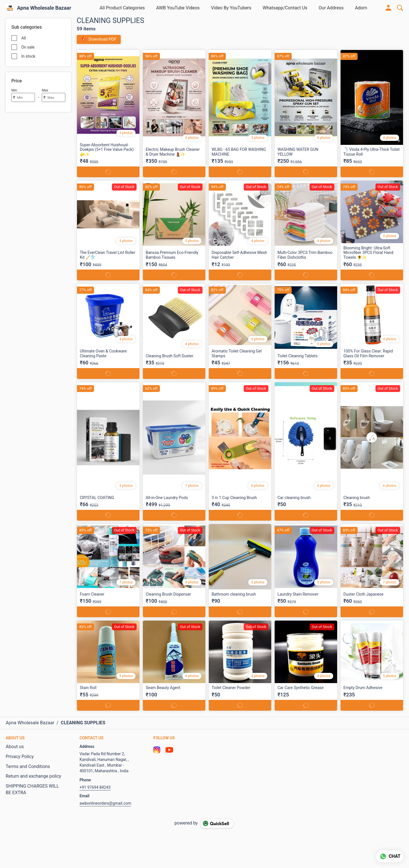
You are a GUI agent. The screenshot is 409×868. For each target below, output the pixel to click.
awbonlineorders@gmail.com (105, 803)
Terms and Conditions (28, 766)
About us (15, 747)
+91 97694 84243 (95, 787)
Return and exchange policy (33, 776)
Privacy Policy (20, 757)
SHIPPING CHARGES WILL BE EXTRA (32, 789)
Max (45, 90)
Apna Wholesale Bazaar (44, 8)
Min (14, 90)
